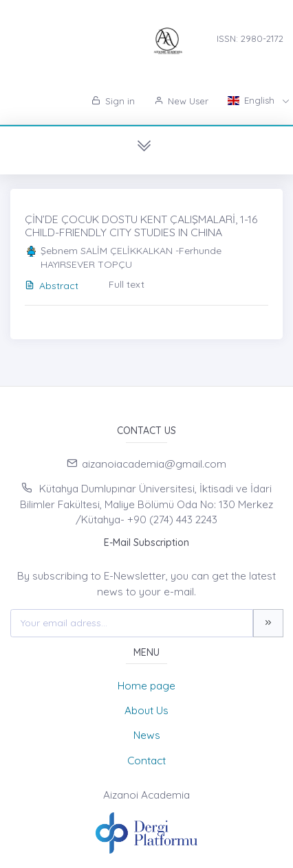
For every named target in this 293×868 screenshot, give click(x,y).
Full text (127, 284)
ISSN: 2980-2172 (250, 38)
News (147, 735)
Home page (146, 686)
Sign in (113, 101)
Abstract (52, 286)
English (252, 100)
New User (181, 101)
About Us (146, 710)
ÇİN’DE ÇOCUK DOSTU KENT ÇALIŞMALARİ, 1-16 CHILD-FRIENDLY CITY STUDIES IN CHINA (141, 226)
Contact (146, 761)
